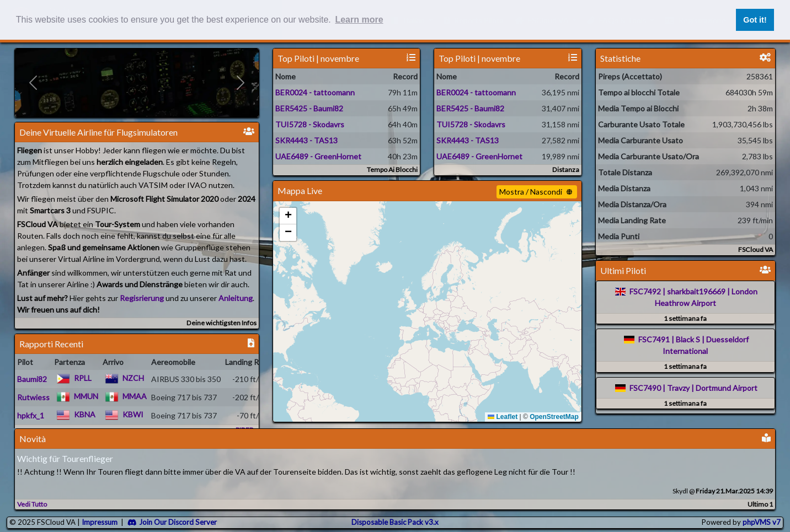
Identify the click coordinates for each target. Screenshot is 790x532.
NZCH (133, 378)
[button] (288, 216)
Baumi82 (32, 379)
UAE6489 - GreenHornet (318, 156)
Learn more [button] (359, 20)
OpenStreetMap (554, 417)
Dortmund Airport (727, 388)
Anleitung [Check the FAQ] (236, 298)
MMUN (86, 396)
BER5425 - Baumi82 (309, 108)
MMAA (135, 396)
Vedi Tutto (32, 504)
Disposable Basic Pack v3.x (395, 522)
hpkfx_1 (31, 415)
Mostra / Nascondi (536, 192)
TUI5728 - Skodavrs (310, 124)
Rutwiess (33, 397)
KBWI (133, 414)
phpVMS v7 (762, 522)
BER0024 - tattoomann (315, 92)
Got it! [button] (755, 20)
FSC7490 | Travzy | (662, 388)
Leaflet (503, 417)
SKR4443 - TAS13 (306, 140)
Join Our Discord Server (172, 522)
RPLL (83, 378)
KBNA (85, 414)
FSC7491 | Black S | (671, 339)
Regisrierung (142, 298)
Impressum (100, 522)
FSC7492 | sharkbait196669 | (680, 291)
